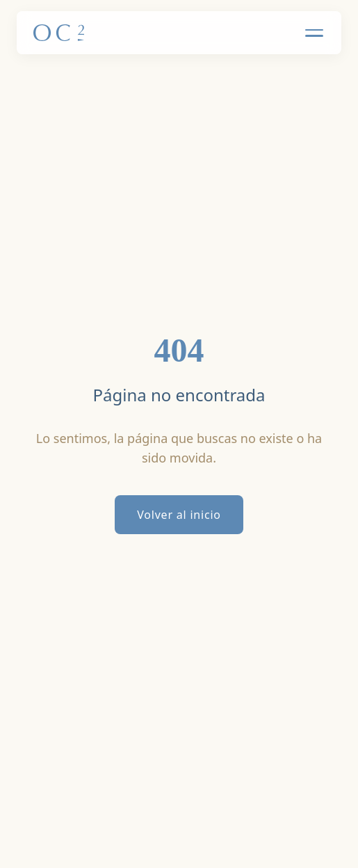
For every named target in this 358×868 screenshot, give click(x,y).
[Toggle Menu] (314, 33)
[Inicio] (59, 33)
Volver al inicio (179, 515)
